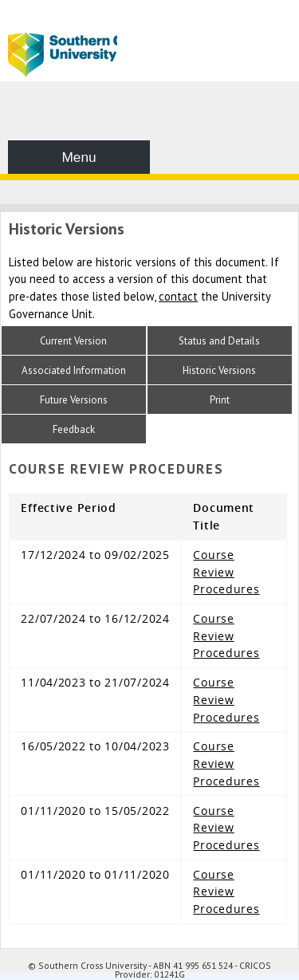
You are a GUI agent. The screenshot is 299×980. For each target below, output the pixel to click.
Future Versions (74, 400)
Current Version (73, 341)
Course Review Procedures (226, 572)
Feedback (74, 429)
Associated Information (74, 370)
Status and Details (219, 341)
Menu (79, 157)
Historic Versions (219, 370)
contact (178, 296)
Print (220, 400)
